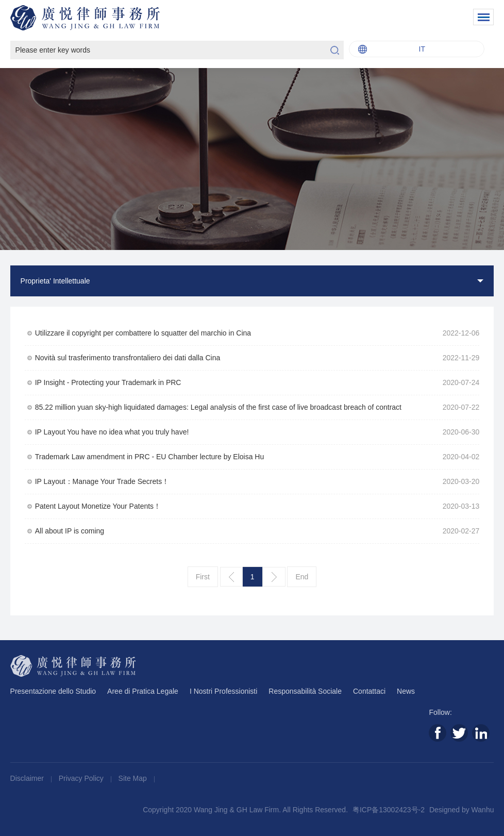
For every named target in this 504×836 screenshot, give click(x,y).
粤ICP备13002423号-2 (389, 810)
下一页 (274, 577)
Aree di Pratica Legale (143, 691)
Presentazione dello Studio (53, 691)
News (406, 691)
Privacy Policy (82, 778)
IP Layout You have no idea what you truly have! (112, 432)
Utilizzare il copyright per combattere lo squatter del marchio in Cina (143, 333)
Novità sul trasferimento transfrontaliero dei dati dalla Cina (128, 358)
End (302, 577)
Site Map (134, 778)
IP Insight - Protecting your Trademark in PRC (108, 382)
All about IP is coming (70, 531)
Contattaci (369, 691)
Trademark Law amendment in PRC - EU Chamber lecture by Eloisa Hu (150, 457)
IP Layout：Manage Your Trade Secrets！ (102, 481)
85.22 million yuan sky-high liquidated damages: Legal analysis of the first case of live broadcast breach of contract (218, 407)
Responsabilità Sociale (305, 691)
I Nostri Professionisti (223, 691)
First (203, 577)
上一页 (231, 577)
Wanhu (483, 810)
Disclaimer (28, 778)
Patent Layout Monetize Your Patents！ (98, 506)
